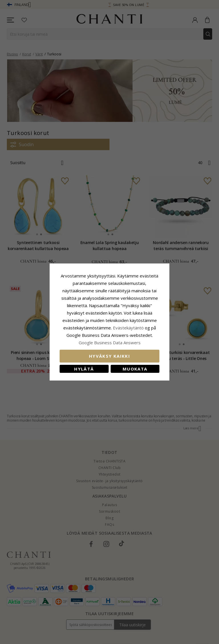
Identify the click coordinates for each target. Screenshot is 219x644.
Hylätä (84, 369)
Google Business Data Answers (110, 343)
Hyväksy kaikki (109, 356)
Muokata (135, 369)
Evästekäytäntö (128, 328)
